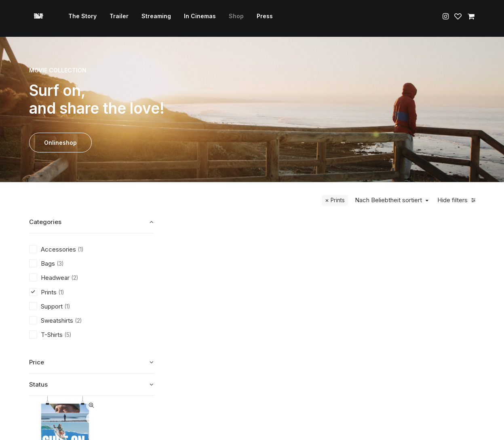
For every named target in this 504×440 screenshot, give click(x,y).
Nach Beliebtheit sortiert (388, 200)
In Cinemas (195, 18)
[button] (446, 19)
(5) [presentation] (68, 335)
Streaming (151, 18)
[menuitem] (78, 19)
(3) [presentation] (60, 264)
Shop (231, 18)
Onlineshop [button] (60, 143)
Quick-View (241, 228)
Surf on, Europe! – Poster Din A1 (216, 318)
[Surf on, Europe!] (36, 19)
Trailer (114, 18)
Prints (338, 200)
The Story (78, 18)
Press (260, 18)
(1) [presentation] (80, 250)
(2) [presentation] (75, 278)
